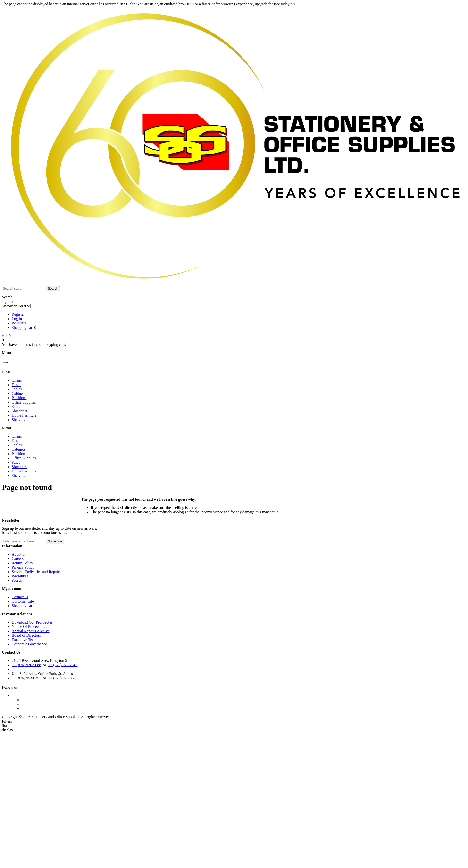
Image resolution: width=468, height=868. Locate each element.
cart (5, 336)
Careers (18, 559)
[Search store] (23, 289)
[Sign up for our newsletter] (23, 541)
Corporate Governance (29, 644)
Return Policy (22, 563)
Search (17, 580)
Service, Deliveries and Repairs (36, 572)
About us (19, 554)
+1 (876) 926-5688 (26, 665)
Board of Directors (26, 635)
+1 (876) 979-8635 (63, 678)
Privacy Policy (23, 567)
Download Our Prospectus (32, 622)
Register (18, 314)
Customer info (23, 601)
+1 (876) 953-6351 (26, 678)
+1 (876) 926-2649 (63, 665)
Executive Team (24, 640)
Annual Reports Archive (31, 631)
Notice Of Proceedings (29, 627)
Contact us (20, 597)
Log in (17, 319)
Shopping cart (22, 606)
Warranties (20, 576)
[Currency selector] (16, 306)
